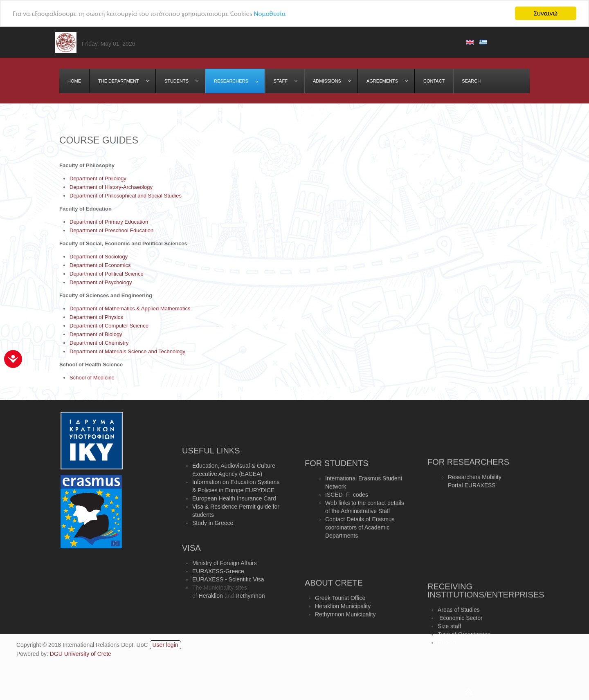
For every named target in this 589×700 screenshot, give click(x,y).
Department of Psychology (101, 282)
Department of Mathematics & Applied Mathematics (130, 308)
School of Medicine (92, 378)
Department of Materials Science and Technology (127, 351)
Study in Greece (213, 549)
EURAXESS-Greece (218, 591)
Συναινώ (546, 13)
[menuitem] (74, 81)
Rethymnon (250, 616)
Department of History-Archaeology (111, 187)
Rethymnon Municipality (345, 630)
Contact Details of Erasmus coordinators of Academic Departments (360, 564)
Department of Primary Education (109, 222)
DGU (57, 654)
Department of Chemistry (99, 343)
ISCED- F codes (347, 532)
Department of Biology (96, 334)
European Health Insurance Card (234, 525)
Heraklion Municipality (343, 622)
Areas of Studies (459, 632)
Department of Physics (96, 317)
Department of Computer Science (109, 326)
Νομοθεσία (270, 13)
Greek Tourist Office (340, 614)
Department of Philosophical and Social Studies (126, 196)
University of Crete (88, 654)
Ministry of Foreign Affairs (225, 583)
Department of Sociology (99, 257)
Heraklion (211, 616)
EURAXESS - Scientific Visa (228, 599)
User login (165, 645)
